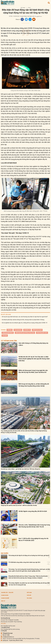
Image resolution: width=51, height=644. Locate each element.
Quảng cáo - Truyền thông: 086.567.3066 (12, 640)
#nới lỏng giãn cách (42, 333)
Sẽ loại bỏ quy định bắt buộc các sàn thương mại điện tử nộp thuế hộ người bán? (25, 317)
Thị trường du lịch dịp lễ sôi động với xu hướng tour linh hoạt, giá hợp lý (29, 555)
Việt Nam (23, 8)
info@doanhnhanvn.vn (7, 637)
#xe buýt (5, 335)
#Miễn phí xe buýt (37, 330)
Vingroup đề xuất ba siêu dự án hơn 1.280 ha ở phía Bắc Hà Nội (19, 505)
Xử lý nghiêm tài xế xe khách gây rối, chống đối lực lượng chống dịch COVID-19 (25, 323)
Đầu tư (3, 601)
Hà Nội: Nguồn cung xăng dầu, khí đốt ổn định (33, 511)
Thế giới (29, 595)
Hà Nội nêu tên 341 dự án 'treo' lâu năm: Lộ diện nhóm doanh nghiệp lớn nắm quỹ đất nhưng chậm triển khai (34, 359)
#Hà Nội (10, 330)
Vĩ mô (29, 8)
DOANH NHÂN (5, 595)
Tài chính (29, 598)
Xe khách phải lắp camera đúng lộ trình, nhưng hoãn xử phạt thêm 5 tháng (23, 320)
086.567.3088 (5, 635)
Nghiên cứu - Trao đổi (7, 593)
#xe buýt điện (18, 330)
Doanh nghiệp (5, 598)
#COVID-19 (27, 330)
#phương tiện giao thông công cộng (25, 333)
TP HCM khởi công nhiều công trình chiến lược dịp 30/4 (24, 562)
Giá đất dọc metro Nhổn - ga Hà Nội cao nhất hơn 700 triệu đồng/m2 (20, 469)
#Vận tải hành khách (8, 333)
